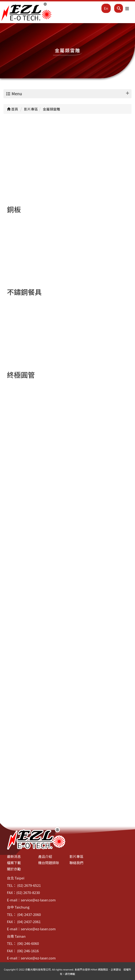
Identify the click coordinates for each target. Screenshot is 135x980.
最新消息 (14, 856)
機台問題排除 (49, 863)
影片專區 (76, 856)
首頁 (13, 109)
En (106, 8)
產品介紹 (45, 856)
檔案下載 (14, 863)
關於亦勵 (14, 869)
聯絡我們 (76, 863)
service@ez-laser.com (38, 900)
